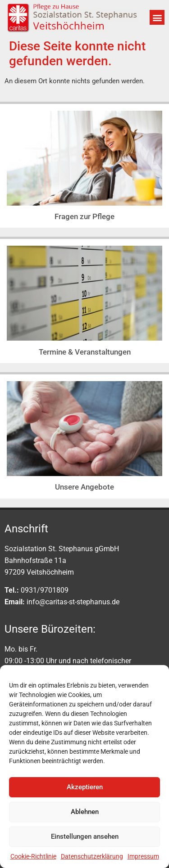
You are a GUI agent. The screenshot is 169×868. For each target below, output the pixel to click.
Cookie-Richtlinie (33, 856)
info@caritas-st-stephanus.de (73, 602)
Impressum (143, 856)
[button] (157, 17)
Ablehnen (85, 812)
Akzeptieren (85, 787)
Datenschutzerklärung (92, 856)
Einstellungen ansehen (85, 837)
